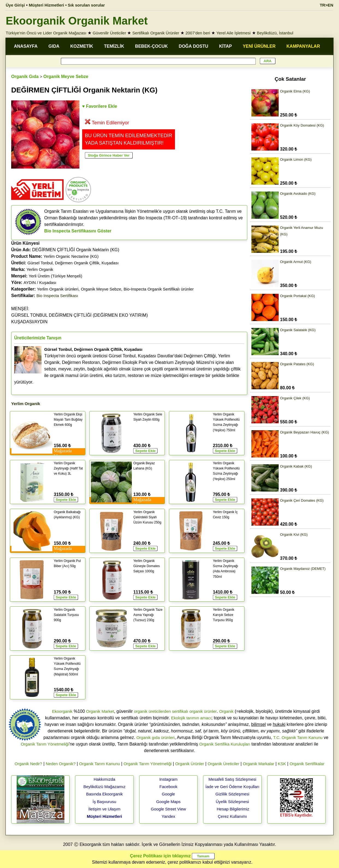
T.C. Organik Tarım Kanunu (298, 737)
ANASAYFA (26, 46)
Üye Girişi (15, 5)
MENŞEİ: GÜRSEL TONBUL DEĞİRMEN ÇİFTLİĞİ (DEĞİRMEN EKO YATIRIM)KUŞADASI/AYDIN (80, 315)
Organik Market (100, 711)
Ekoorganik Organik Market (77, 21)
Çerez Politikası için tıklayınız (160, 856)
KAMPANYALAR (303, 46)
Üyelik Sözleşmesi (233, 802)
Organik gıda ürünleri (156, 737)
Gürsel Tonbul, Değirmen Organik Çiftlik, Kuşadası (73, 263)
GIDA (54, 46)
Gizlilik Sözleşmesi (232, 794)
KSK (282, 764)
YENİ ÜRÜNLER (259, 46)
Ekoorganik (62, 711)
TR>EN (326, 5)
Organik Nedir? (29, 764)
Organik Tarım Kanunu (100, 764)
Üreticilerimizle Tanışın (38, 338)
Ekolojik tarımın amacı (191, 718)
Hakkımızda (104, 779)
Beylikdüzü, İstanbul (275, 33)
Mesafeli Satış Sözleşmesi (232, 779)
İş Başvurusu (104, 802)
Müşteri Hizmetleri (104, 816)
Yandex (168, 816)
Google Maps (168, 802)
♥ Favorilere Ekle (100, 106)
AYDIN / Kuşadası (40, 282)
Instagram (169, 779)
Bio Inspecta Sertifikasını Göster (78, 231)
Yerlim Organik (40, 269)
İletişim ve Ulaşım (105, 809)
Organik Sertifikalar (307, 764)
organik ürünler (203, 711)
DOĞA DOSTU (194, 46)
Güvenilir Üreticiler (109, 33)
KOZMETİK (82, 46)
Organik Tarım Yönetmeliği (45, 744)
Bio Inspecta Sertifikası (57, 296)
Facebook (168, 787)
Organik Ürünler (190, 764)
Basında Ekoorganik (104, 794)
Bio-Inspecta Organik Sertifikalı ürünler (159, 289)
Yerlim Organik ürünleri (58, 289)
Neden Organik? (61, 764)
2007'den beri (198, 33)
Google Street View (168, 809)
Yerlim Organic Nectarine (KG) (71, 256)
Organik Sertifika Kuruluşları (225, 744)
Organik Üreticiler (224, 764)
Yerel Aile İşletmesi (234, 33)
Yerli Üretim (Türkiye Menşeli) (55, 276)
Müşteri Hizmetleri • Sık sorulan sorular (67, 5)
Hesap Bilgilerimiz (233, 809)
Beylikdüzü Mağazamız (104, 787)
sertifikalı (180, 711)
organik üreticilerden (152, 711)
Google (168, 794)
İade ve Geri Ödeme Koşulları (233, 787)
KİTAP (226, 46)
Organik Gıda (25, 77)
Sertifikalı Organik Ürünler (156, 33)
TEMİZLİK (114, 46)
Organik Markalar (259, 764)
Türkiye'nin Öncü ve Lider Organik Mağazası (46, 33)
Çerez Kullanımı (232, 816)
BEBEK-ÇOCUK (151, 46)
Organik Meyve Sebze (66, 77)
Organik (226, 711)
